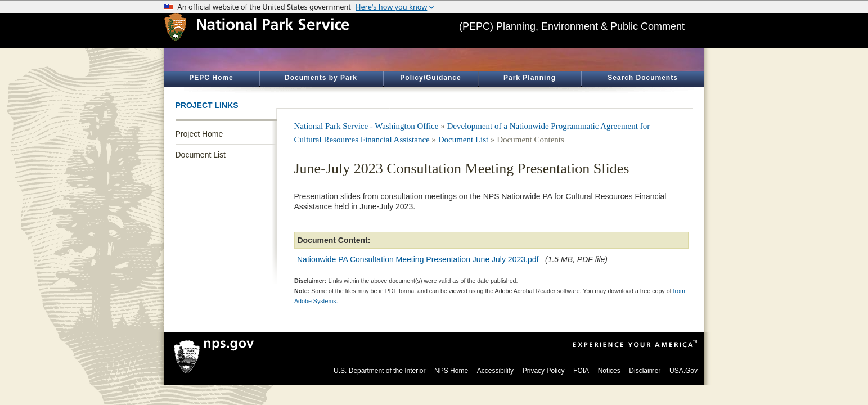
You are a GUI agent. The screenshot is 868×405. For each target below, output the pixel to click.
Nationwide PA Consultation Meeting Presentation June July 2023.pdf (418, 259)
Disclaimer (645, 371)
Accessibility (495, 371)
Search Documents (643, 78)
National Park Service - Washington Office (366, 126)
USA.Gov (683, 371)
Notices (609, 371)
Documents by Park (321, 78)
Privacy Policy (544, 371)
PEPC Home (211, 78)
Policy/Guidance (430, 78)
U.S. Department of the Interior (379, 371)
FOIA (581, 371)
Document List (201, 155)
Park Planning (530, 78)
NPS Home (451, 371)
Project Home (199, 134)
